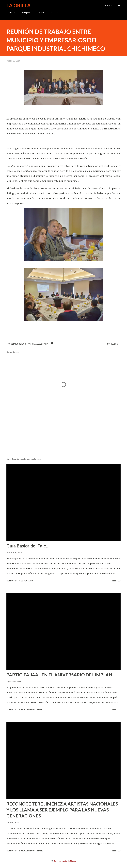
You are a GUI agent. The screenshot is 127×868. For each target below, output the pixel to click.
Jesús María (43, 344)
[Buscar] (108, 5)
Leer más (116, 581)
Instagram (26, 13)
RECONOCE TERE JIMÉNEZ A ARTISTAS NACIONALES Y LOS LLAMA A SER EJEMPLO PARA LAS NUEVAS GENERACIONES (62, 810)
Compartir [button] (112, 344)
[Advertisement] (63, 436)
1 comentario (26, 581)
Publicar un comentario (31, 710)
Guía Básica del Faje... (28, 546)
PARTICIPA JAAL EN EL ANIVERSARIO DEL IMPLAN (59, 675)
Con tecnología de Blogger (64, 861)
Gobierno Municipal (27, 344)
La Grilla (19, 5)
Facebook (10, 13)
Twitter (41, 13)
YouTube (55, 13)
